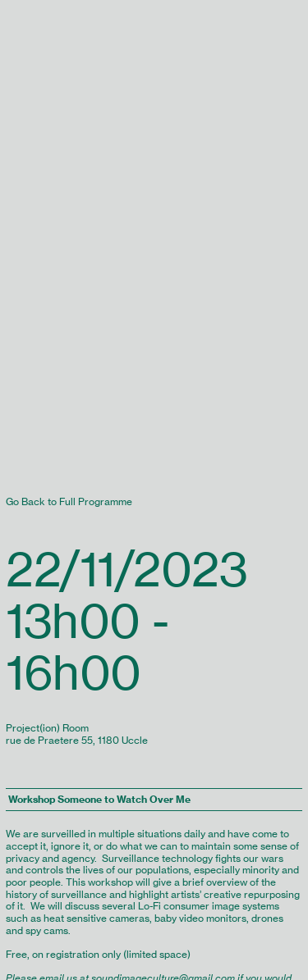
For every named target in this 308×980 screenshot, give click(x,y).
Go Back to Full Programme (69, 501)
